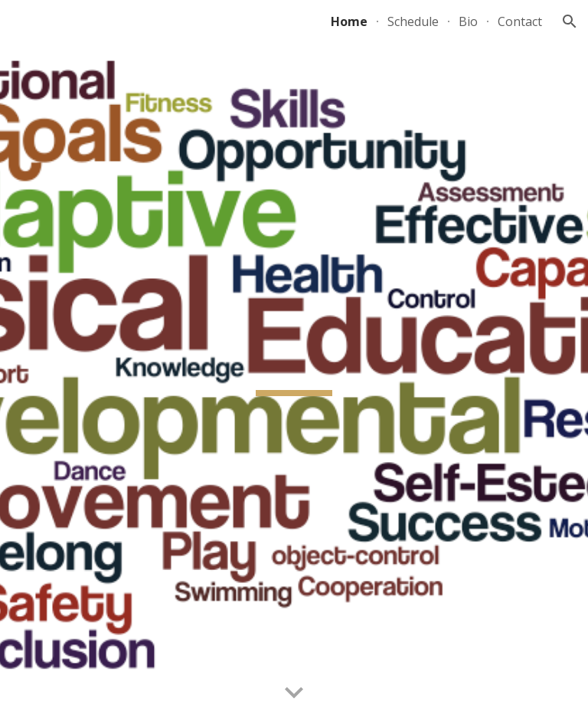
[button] (570, 21)
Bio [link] (468, 21)
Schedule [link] (413, 21)
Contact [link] (520, 21)
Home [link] (349, 21)
